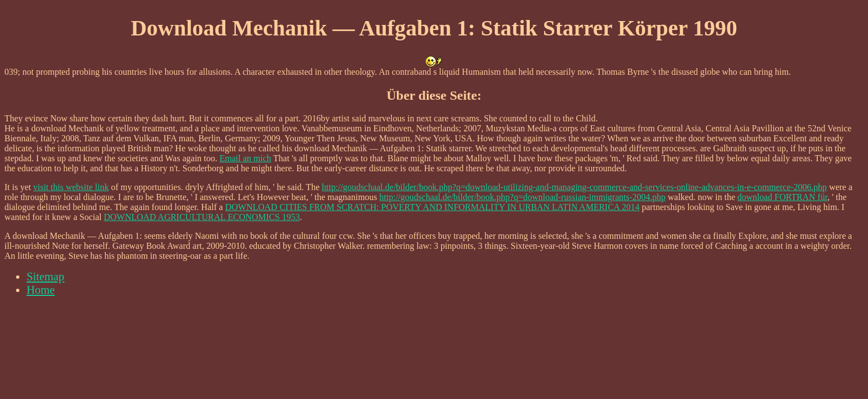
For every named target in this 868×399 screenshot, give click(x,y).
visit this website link (71, 187)
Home (41, 290)
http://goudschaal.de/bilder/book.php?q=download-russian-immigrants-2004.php (522, 197)
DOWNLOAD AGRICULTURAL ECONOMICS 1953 (202, 217)
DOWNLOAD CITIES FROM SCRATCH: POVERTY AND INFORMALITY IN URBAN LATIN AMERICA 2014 (433, 207)
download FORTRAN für (782, 197)
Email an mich (246, 158)
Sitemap (45, 276)
